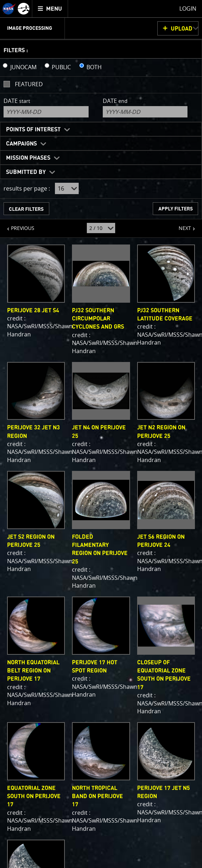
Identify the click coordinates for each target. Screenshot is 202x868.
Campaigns (21, 144)
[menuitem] (50, 9)
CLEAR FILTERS (26, 209)
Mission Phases (28, 158)
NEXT (181, 225)
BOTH (94, 67)
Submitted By (26, 172)
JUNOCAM (23, 67)
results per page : (27, 188)
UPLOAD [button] (182, 29)
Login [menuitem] (188, 9)
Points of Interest (33, 130)
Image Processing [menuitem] (30, 28)
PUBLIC (61, 67)
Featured (29, 84)
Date (17, 101)
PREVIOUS (17, 225)
